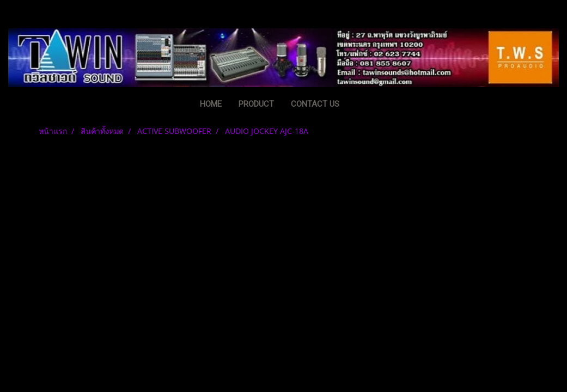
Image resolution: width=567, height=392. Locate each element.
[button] (364, 105)
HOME (211, 104)
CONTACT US (315, 104)
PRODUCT (256, 104)
